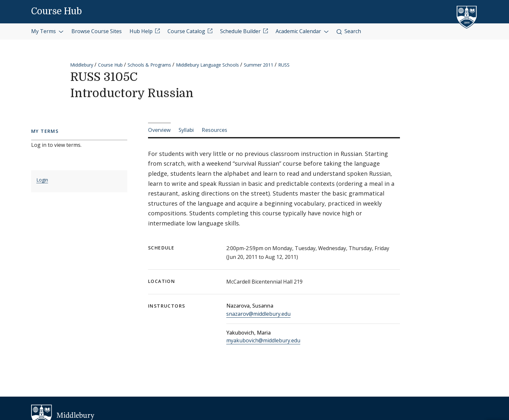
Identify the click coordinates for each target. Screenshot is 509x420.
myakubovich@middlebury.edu (263, 340)
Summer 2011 (259, 65)
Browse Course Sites (97, 31)
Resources (214, 130)
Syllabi (186, 130)
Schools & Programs (149, 65)
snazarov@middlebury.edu (258, 314)
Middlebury (82, 65)
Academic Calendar (302, 31)
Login (42, 180)
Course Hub (56, 11)
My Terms (47, 31)
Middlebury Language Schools (207, 65)
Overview (159, 130)
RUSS (284, 65)
